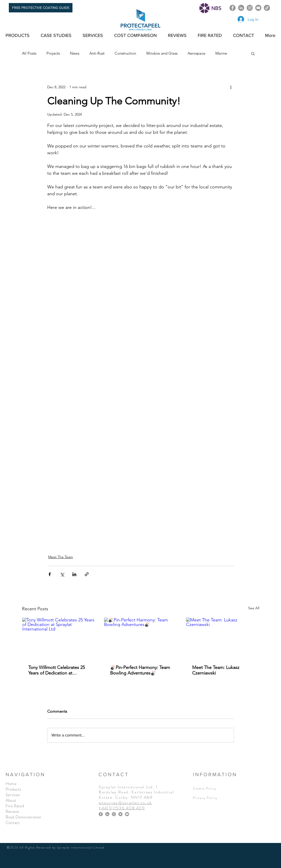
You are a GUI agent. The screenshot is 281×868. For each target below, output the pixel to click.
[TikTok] (267, 8)
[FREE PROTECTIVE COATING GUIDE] (41, 8)
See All (254, 608)
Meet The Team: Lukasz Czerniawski (216, 670)
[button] (253, 53)
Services (13, 795)
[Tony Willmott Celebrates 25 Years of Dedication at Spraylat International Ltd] (59, 638)
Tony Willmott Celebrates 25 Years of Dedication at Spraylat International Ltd (57, 670)
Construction (125, 53)
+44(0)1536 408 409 (122, 808)
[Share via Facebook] (50, 574)
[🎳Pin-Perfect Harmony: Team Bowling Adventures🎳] (140, 638)
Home (11, 784)
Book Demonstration (23, 817)
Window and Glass (162, 53)
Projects (53, 53)
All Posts (29, 53)
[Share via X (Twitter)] (62, 574)
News (75, 53)
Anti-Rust (97, 53)
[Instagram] (250, 8)
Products (13, 789)
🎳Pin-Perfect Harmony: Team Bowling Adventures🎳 (140, 670)
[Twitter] (120, 814)
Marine (221, 53)
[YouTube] (258, 8)
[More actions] (231, 87)
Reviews (12, 811)
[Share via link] (87, 574)
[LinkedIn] (241, 8)
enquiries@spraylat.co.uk (125, 803)
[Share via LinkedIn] (74, 574)
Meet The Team (61, 557)
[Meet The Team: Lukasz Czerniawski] (223, 638)
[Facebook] (233, 8)
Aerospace (196, 53)
